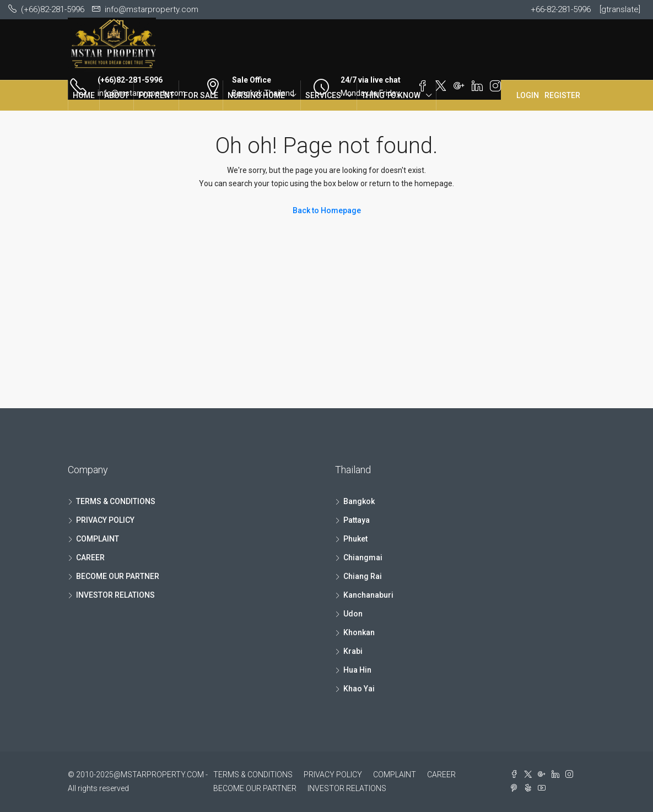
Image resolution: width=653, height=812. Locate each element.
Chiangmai (363, 557)
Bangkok (359, 501)
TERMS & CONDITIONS (116, 501)
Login (528, 95)
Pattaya (357, 520)
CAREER (90, 557)
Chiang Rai (363, 576)
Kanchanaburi (368, 595)
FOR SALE (201, 95)
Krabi (353, 651)
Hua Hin (357, 670)
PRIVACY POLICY (105, 520)
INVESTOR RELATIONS (115, 595)
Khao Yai (359, 689)
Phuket (355, 539)
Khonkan (359, 632)
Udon (353, 614)
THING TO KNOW (391, 95)
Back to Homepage (327, 210)
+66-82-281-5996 (561, 9)
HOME (84, 95)
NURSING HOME (256, 95)
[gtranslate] (620, 9)
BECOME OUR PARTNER (118, 576)
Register (562, 95)
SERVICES (323, 95)
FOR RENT (156, 95)
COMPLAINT (98, 539)
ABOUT (117, 95)
